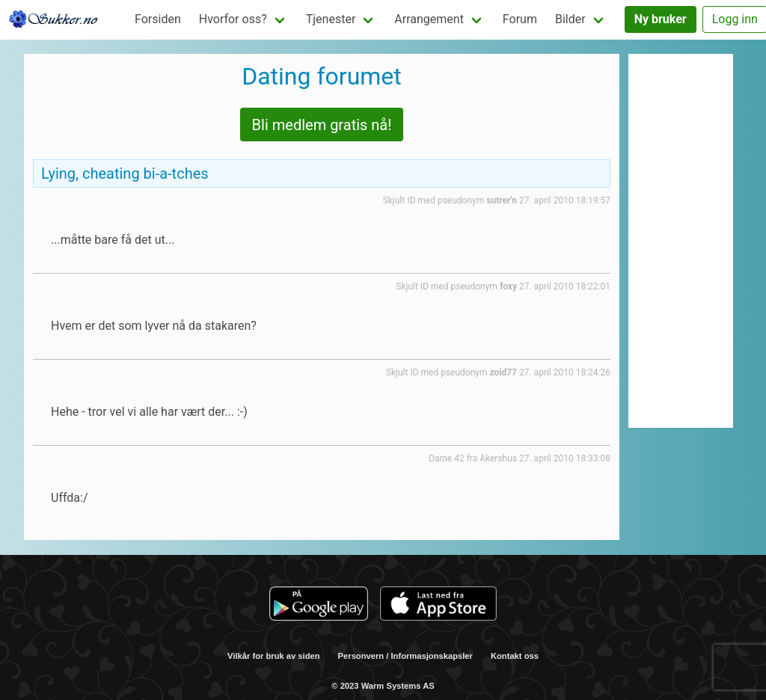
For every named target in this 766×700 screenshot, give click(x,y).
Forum (520, 19)
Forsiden (158, 19)
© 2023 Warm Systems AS (383, 686)
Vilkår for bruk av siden (274, 656)
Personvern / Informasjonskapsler (405, 656)
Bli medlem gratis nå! (322, 125)
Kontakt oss (515, 656)
